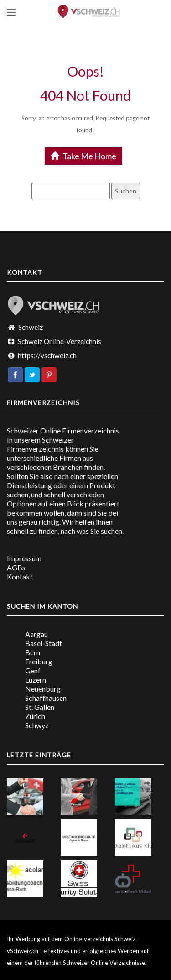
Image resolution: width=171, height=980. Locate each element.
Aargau (36, 634)
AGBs (16, 567)
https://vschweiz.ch (47, 355)
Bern (33, 652)
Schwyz (37, 725)
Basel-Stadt (44, 643)
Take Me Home (83, 156)
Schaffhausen (46, 698)
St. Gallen (40, 707)
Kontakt (20, 576)
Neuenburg (43, 689)
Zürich (35, 716)
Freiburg (39, 661)
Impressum (24, 558)
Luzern (36, 680)
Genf (33, 670)
